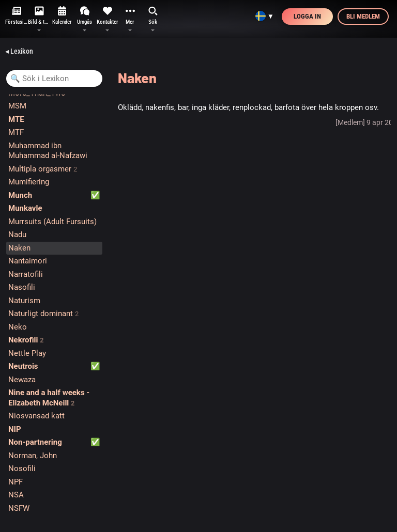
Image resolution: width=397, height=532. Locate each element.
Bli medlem (363, 16)
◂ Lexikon (19, 51)
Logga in (307, 16)
